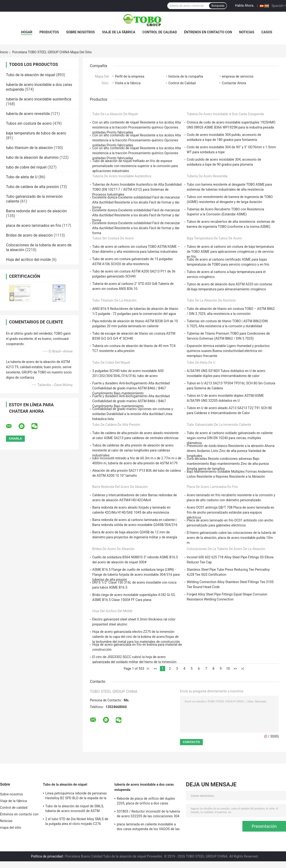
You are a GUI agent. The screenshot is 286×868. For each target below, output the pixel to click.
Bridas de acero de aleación (29, 235)
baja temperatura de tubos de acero (36, 133)
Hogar (27, 32)
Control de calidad (160, 32)
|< (148, 669)
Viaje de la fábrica (119, 32)
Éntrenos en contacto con (208, 32)
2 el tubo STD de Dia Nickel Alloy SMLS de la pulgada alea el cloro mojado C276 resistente (77, 822)
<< (155, 669)
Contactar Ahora (234, 83)
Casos (267, 32)
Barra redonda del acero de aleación (36, 211)
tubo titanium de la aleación (29, 148)
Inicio (4, 52)
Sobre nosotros (80, 32)
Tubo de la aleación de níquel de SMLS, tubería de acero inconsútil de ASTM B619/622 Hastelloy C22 (75, 809)
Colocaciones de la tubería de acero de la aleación (226, 549)
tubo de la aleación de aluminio (32, 157)
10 (228, 669)
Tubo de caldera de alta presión (32, 187)
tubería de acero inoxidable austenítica (39, 99)
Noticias (247, 32)
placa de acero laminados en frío (34, 226)
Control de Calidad (182, 83)
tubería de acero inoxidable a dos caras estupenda (225, 114)
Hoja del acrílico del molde (28, 260)
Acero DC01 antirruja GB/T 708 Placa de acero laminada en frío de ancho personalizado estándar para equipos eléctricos (231, 512)
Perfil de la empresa (130, 76)
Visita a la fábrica (128, 83)
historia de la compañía (186, 76)
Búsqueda (218, 6)
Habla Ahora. (245, 5)
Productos (49, 32)
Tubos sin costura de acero (29, 123)
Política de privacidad (47, 856)
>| (243, 669)
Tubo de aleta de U (22, 177)
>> (235, 669)
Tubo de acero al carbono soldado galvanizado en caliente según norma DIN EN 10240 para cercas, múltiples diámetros (230, 438)
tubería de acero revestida (28, 114)
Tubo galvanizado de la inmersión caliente (219, 425)
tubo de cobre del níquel (26, 167)
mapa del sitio (11, 828)
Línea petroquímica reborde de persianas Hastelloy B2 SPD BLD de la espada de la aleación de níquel (76, 796)
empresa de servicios (238, 76)
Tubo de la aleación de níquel (31, 75)
